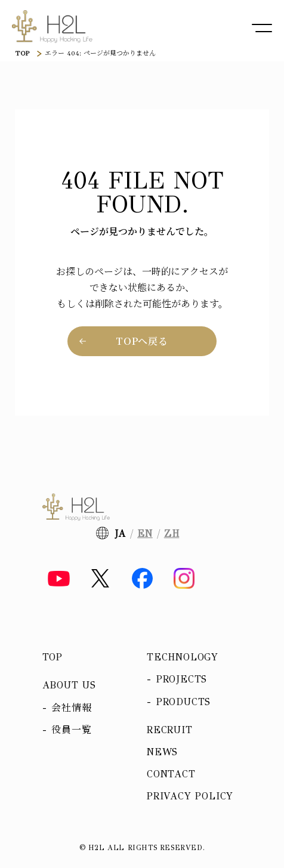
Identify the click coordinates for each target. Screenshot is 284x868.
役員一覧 (71, 730)
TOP (22, 53)
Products (183, 702)
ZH (172, 534)
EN (145, 534)
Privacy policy (190, 796)
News (162, 752)
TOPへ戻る (142, 341)
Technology (183, 657)
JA (121, 534)
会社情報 (71, 708)
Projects (182, 679)
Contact (171, 774)
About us (69, 685)
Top (53, 657)
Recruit (170, 730)
